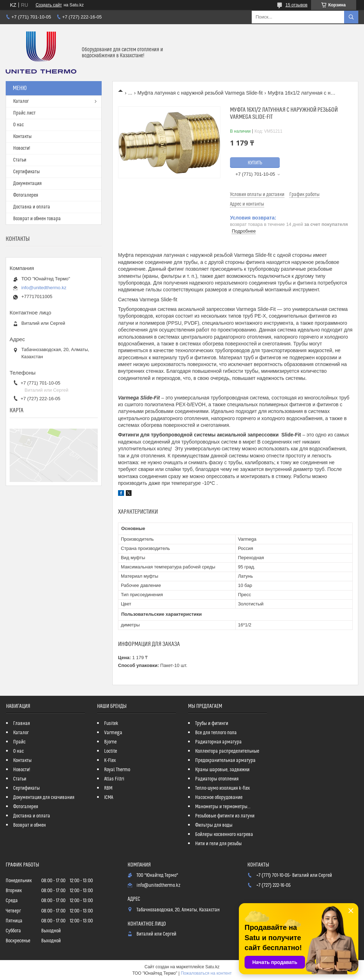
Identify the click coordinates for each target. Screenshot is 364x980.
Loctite (111, 751)
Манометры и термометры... (223, 807)
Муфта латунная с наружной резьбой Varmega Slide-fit (200, 93)
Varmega (113, 733)
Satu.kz (212, 967)
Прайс (19, 742)
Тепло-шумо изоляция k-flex (223, 788)
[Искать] (351, 17)
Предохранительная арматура (225, 761)
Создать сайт (49, 5)
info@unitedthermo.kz (44, 288)
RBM (108, 788)
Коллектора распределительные (227, 751)
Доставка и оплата (32, 207)
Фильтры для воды (214, 825)
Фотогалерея (26, 195)
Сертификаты (26, 172)
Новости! (22, 148)
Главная (22, 724)
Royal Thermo (117, 770)
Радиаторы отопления (217, 779)
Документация (27, 184)
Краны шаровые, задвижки (222, 770)
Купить (255, 163)
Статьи (20, 160)
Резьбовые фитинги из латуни (225, 816)
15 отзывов (296, 5)
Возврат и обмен (30, 825)
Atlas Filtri (114, 779)
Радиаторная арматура (218, 742)
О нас (18, 125)
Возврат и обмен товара (37, 219)
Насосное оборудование (219, 798)
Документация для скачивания (44, 798)
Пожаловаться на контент (206, 973)
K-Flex (110, 761)
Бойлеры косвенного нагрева (224, 835)
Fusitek (111, 724)
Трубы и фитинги (212, 724)
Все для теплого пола (216, 733)
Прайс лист (24, 113)
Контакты (22, 137)
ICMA (109, 798)
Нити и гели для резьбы (218, 844)
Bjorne (110, 742)
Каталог (21, 101)
